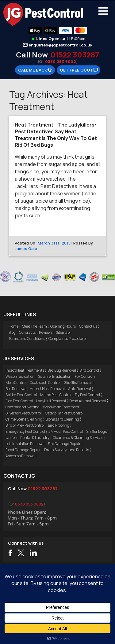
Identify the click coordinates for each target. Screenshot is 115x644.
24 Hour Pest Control (66, 431)
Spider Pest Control (21, 395)
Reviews (46, 332)
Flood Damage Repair (23, 450)
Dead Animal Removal (88, 401)
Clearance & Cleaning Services (78, 438)
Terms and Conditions (27, 339)
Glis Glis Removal (78, 383)
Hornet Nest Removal (47, 389)
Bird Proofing (59, 425)
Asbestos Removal (21, 456)
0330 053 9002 (61, 61)
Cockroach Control (45, 383)
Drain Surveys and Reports (67, 450)
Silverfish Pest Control (24, 413)
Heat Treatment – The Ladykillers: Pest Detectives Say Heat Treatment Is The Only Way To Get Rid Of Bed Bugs (56, 135)
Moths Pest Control (56, 395)
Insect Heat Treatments (25, 370)
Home (13, 326)
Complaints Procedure (67, 339)
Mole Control (16, 383)
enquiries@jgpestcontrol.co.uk (60, 45)
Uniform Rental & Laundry (27, 438)
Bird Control (89, 370)
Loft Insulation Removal (25, 444)
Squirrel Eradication (55, 376)
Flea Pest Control (19, 401)
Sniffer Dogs (96, 431)
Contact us (88, 326)
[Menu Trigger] (103, 11)
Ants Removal (80, 389)
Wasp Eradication (20, 376)
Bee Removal (16, 389)
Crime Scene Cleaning (24, 419)
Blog (12, 332)
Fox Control (84, 376)
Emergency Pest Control (25, 431)
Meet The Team (34, 326)
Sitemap (63, 332)
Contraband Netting (23, 407)
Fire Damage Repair (64, 444)
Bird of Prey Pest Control (25, 425)
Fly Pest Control (87, 395)
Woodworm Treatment (61, 407)
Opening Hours (63, 326)
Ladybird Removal (51, 401)
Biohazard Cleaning (62, 419)
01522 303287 (75, 55)
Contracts (27, 332)
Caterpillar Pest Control (64, 413)
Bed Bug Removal (62, 370)
